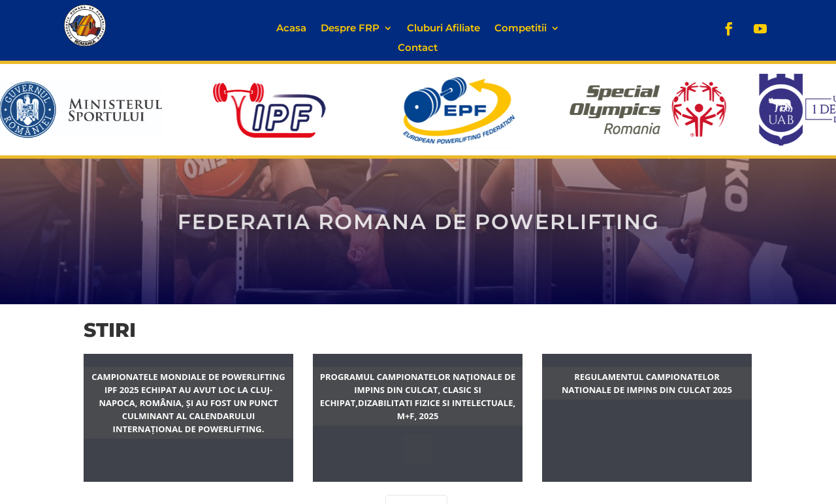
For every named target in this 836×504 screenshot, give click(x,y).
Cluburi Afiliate (443, 29)
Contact (418, 48)
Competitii (521, 29)
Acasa (291, 29)
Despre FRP (350, 29)
